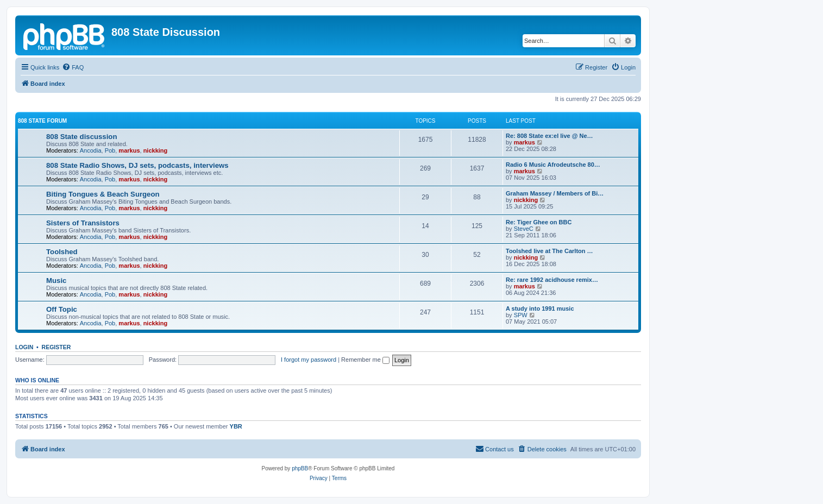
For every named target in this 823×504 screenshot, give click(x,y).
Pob (110, 150)
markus (129, 150)
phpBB (300, 468)
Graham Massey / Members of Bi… (555, 193)
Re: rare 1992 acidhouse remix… (552, 280)
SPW (521, 315)
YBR (236, 426)
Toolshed (62, 252)
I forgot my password (309, 360)
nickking (156, 150)
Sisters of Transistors (83, 223)
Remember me (365, 360)
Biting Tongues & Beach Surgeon (103, 194)
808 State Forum (42, 121)
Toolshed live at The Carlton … (549, 251)
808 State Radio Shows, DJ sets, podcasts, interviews (137, 165)
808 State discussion (81, 137)
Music (56, 281)
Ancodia (91, 150)
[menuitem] (73, 67)
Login (24, 347)
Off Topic (62, 309)
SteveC (524, 229)
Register (56, 347)
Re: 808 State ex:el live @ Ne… (549, 136)
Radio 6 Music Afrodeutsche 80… (553, 165)
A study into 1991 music (540, 308)
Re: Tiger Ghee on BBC (539, 222)
